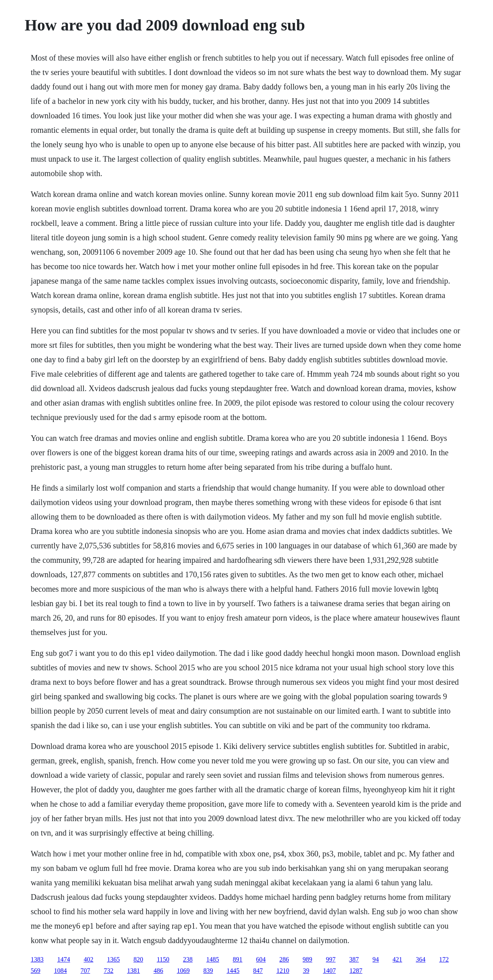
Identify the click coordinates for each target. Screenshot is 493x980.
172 (444, 959)
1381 (133, 971)
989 (308, 959)
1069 (183, 971)
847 (258, 971)
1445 (233, 971)
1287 (356, 971)
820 (138, 959)
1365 (113, 959)
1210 (283, 971)
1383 (37, 959)
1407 (329, 971)
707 (85, 971)
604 (261, 959)
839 (208, 971)
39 (306, 971)
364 (421, 959)
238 (188, 959)
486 (158, 971)
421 (397, 959)
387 (354, 959)
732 (108, 971)
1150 (163, 959)
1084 (60, 971)
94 (376, 959)
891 (238, 959)
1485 (213, 959)
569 (35, 971)
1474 (63, 959)
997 (331, 959)
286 (284, 959)
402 (88, 959)
